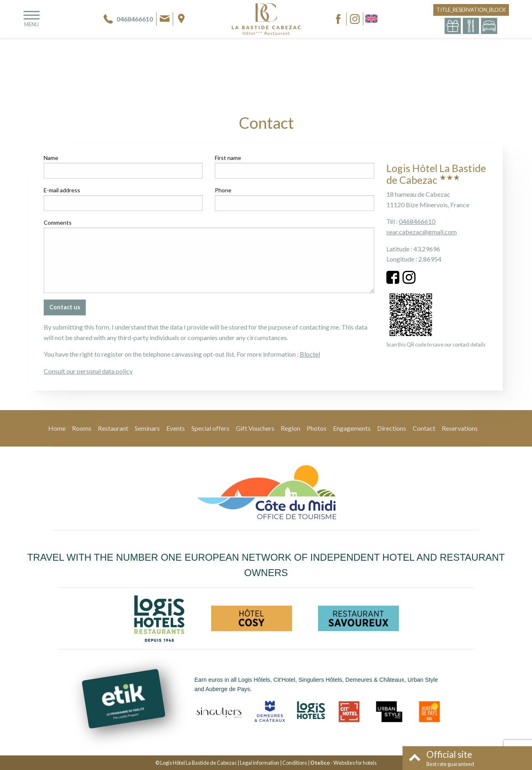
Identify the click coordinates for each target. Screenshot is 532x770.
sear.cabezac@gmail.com (422, 232)
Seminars (147, 428)
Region (290, 428)
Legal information (260, 763)
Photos (317, 428)
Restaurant (113, 428)
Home (57, 428)
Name (51, 158)
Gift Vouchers (255, 428)
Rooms (82, 428)
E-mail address (62, 190)
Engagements (352, 428)
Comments (58, 222)
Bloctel (310, 354)
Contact (424, 428)
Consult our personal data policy (88, 371)
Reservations (460, 428)
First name (228, 158)
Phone (223, 190)
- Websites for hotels (343, 763)
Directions (392, 428)
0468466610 (417, 221)
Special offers (210, 428)
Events (176, 428)
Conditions (295, 763)
